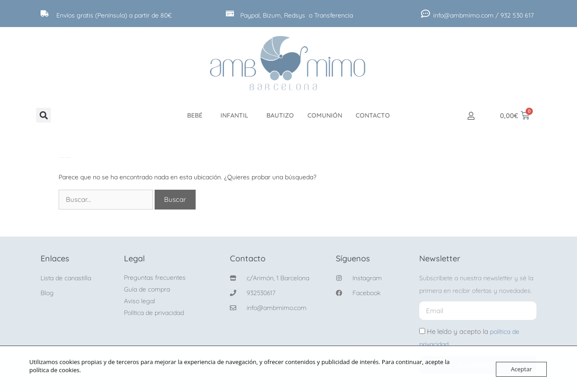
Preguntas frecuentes (155, 278)
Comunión (325, 115)
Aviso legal (140, 301)
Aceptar (521, 369)
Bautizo (280, 115)
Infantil (237, 115)
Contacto (373, 115)
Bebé (197, 115)
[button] (44, 115)
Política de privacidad (154, 313)
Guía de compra (147, 289)
